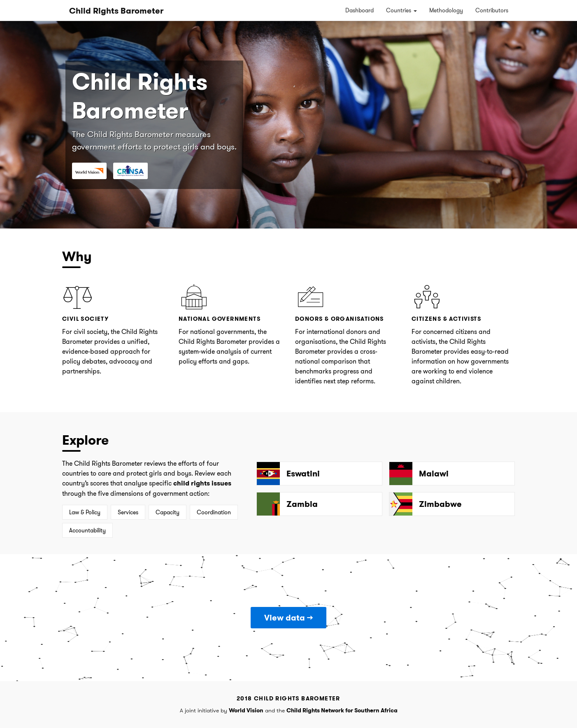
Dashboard (359, 10)
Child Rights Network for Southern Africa (342, 710)
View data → (288, 618)
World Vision (246, 710)
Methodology (446, 10)
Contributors (492, 10)
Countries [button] (401, 10)
